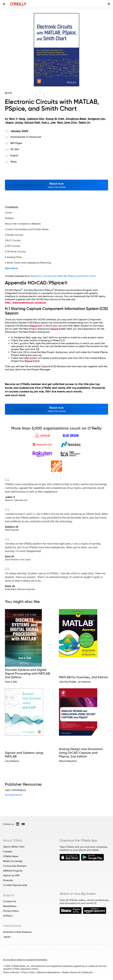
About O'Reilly (13, 840)
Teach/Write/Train (14, 847)
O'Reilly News (11, 856)
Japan (7, 937)
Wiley (14, 162)
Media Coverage (13, 861)
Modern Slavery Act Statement (77, 972)
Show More (11, 268)
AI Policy (8, 916)
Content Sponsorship (15, 885)
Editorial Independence (49, 972)
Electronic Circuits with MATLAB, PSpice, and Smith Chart (63, 276)
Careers (8, 851)
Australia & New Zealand (17, 932)
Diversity (8, 880)
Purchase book (13, 795)
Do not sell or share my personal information (25, 960)
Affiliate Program (13, 871)
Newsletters (10, 906)
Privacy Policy (11, 911)
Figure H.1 (36, 326)
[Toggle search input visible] (109, 4)
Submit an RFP (11, 875)
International (12, 926)
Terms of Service (11, 972)
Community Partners (15, 866)
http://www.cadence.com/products (25, 302)
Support (9, 895)
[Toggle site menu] (4, 4)
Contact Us (9, 901)
